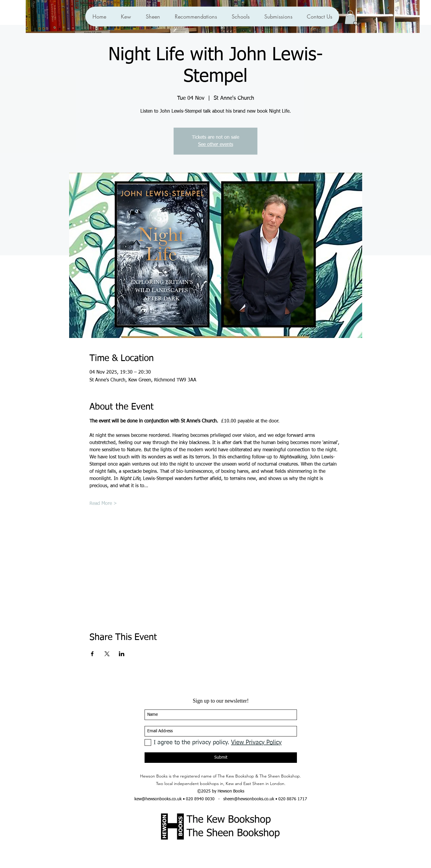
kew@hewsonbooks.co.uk (158, 799)
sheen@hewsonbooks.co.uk (249, 799)
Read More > (103, 504)
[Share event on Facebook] (92, 654)
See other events (216, 145)
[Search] (356, 24)
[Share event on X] (107, 654)
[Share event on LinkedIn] (122, 654)
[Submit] (221, 758)
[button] (196, 16)
